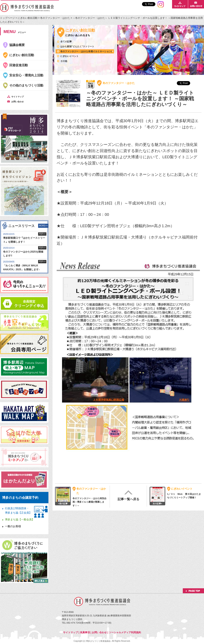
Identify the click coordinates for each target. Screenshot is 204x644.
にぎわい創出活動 (28, 18)
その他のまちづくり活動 (26, 85)
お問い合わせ (99, 632)
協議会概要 (17, 45)
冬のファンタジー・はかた (55, 18)
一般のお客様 (13, 526)
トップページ (8, 18)
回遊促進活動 (19, 65)
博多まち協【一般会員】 (20, 519)
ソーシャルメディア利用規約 (125, 632)
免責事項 (85, 632)
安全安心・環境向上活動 (26, 75)
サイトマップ (70, 632)
